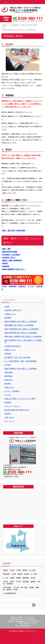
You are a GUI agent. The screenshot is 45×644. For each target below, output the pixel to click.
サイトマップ (9, 421)
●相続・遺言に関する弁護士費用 (13, 231)
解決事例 (8, 384)
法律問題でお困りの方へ (13, 310)
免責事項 (8, 414)
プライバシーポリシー (13, 406)
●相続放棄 (5, 266)
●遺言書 (4, 263)
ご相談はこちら (10, 314)
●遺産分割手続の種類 (9, 252)
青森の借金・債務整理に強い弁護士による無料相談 (23, 337)
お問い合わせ (9, 417)
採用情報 (8, 402)
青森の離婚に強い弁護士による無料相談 (19, 325)
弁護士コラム (9, 387)
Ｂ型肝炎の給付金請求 (13, 346)
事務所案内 (9, 376)
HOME (7, 307)
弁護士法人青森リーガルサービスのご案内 (20, 399)
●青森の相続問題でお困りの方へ (13, 269)
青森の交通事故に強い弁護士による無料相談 (21, 321)
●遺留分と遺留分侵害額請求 (12, 260)
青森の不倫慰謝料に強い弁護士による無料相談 (21, 329)
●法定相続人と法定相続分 (11, 255)
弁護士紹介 (9, 380)
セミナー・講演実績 (12, 391)
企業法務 (8, 354)
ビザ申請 (8, 365)
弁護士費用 (9, 372)
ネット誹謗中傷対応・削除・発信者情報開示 (21, 361)
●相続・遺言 (6, 249)
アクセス (8, 395)
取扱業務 (8, 318)
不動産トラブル (10, 350)
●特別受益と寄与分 (9, 258)
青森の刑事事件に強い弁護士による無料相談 (21, 369)
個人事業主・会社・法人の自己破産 (17, 357)
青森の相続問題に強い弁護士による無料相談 (21, 333)
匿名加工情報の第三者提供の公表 (17, 410)
